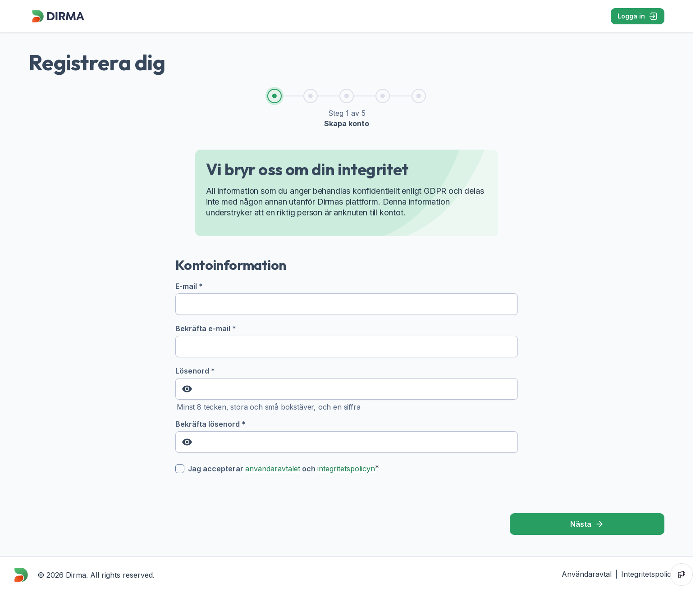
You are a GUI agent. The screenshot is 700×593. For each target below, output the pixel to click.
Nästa (587, 524)
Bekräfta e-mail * (347, 341)
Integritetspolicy (648, 574)
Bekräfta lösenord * (347, 436)
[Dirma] (58, 23)
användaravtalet (273, 469)
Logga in (638, 16)
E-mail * (347, 298)
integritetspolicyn (346, 469)
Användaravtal (587, 574)
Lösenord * (347, 383)
